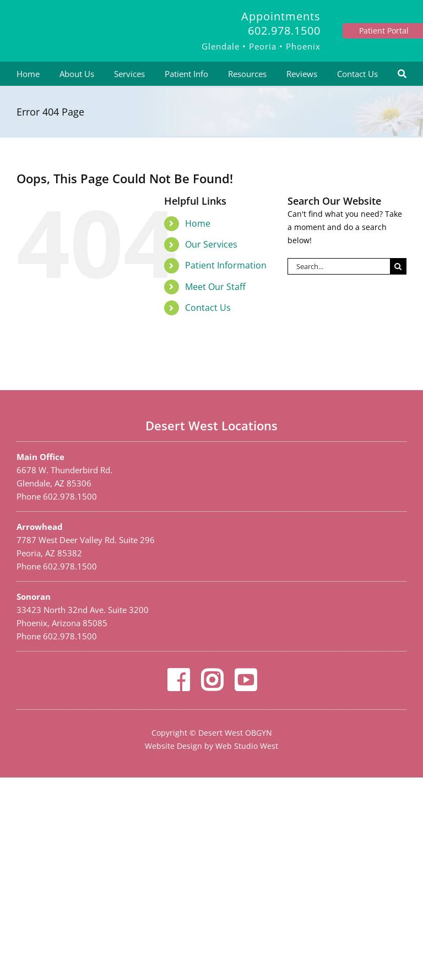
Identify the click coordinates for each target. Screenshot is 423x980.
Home (198, 223)
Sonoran (34, 596)
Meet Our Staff (215, 287)
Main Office (40, 457)
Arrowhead (40, 527)
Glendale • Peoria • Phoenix (261, 46)
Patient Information (226, 265)
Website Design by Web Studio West (211, 746)
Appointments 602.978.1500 (281, 23)
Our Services (211, 244)
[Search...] (339, 266)
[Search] (402, 74)
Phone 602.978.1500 (57, 496)
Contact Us (208, 308)
